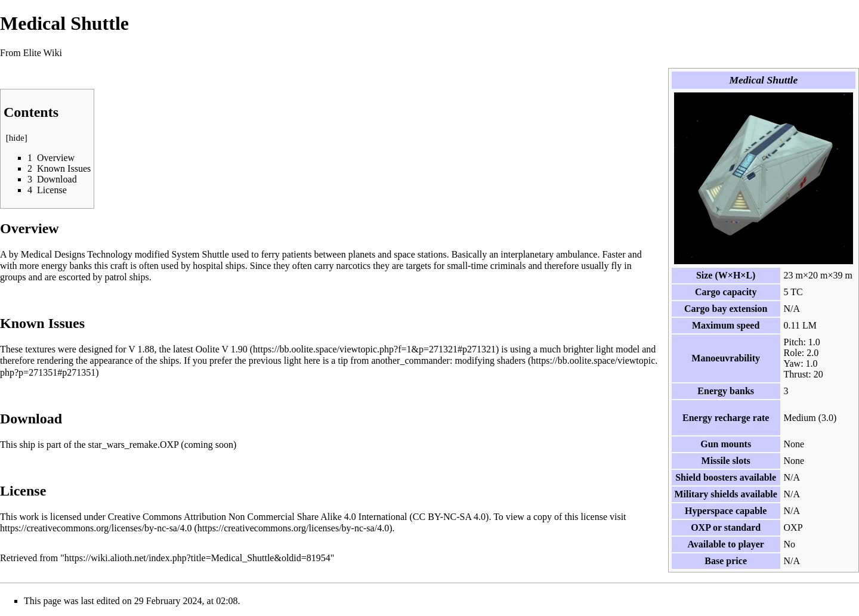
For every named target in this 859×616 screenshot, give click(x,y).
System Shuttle (200, 254)
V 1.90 (234, 349)
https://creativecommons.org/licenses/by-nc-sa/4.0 (96, 528)
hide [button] (17, 138)
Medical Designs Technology (77, 254)
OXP (701, 527)
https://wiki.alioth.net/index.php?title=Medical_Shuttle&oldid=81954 (197, 558)
